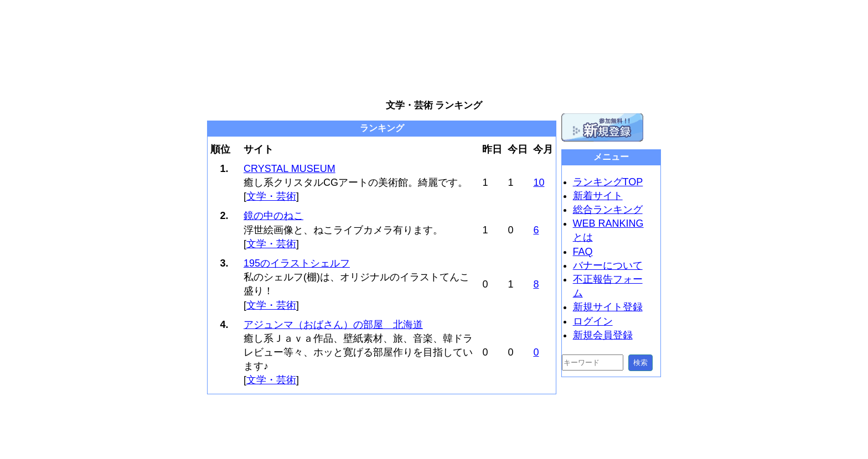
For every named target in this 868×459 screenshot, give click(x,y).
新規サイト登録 (608, 307)
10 (539, 182)
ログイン (593, 321)
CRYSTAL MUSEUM (290, 169)
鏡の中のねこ (273, 216)
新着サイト (598, 196)
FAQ (583, 252)
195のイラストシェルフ (297, 263)
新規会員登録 (603, 335)
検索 (640, 362)
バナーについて (608, 265)
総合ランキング (608, 210)
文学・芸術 (271, 196)
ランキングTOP (608, 182)
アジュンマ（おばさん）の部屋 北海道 (333, 325)
